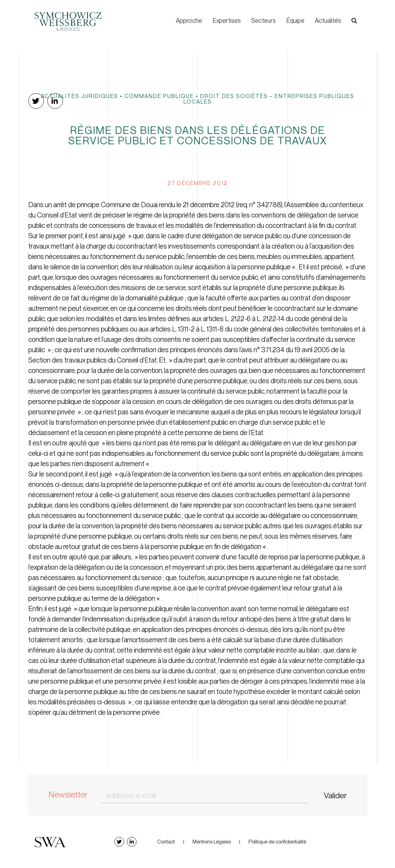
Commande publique (159, 96)
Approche (189, 21)
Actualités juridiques (79, 96)
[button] (354, 21)
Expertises (227, 21)
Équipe (295, 21)
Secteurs (264, 21)
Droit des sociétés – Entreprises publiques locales (269, 99)
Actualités (328, 21)
